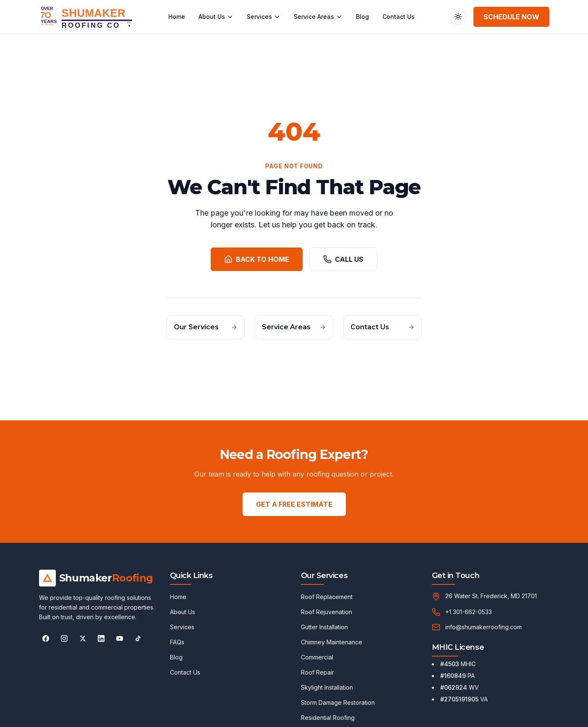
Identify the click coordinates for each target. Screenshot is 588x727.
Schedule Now (511, 17)
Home (177, 17)
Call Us (343, 259)
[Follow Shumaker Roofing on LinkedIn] (101, 638)
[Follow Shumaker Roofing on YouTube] (120, 638)
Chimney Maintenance (332, 642)
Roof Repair (318, 672)
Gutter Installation (324, 627)
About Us (216, 17)
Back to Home (257, 259)
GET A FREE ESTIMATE (294, 504)
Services (264, 17)
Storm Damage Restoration (338, 702)
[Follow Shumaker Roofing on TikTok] (138, 638)
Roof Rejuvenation (327, 612)
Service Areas (318, 17)
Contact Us (399, 17)
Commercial (317, 657)
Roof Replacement (327, 597)
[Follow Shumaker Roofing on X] (83, 638)
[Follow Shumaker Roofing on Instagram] (64, 638)
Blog (362, 17)
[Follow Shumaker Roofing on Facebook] (46, 638)
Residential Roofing (328, 718)
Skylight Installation (327, 687)
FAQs (177, 642)
